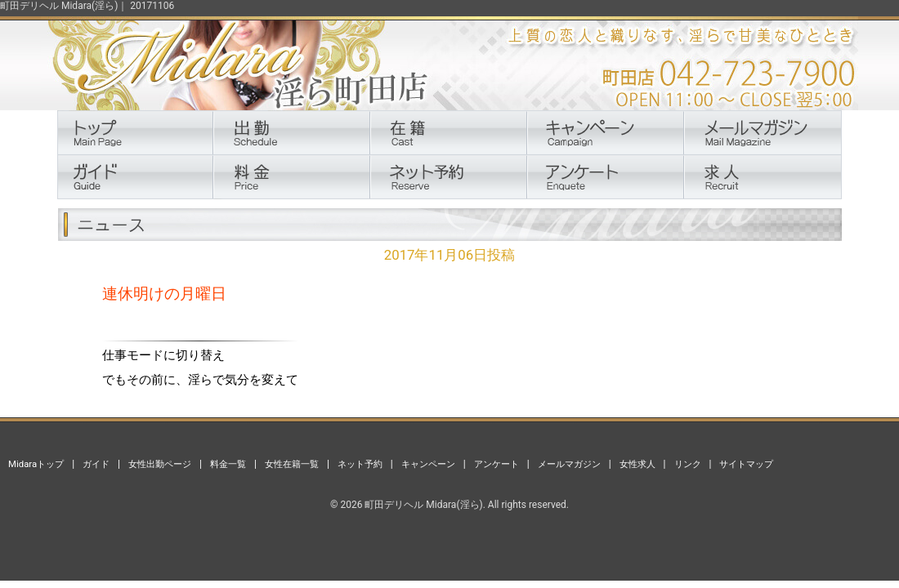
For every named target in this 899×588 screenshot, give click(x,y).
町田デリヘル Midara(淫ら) (423, 505)
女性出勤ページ (160, 464)
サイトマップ (746, 464)
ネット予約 (360, 464)
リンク (688, 464)
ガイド (96, 464)
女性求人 (637, 464)
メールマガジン (569, 464)
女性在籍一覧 (292, 464)
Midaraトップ (36, 464)
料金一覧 (228, 464)
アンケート (496, 464)
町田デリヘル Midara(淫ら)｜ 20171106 (87, 6)
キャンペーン (428, 464)
